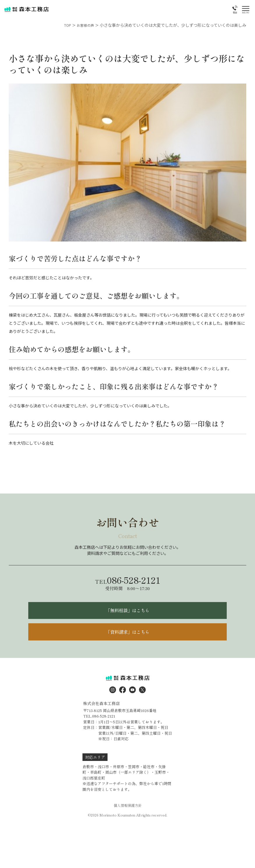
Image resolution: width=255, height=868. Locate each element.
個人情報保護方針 (128, 813)
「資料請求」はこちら (128, 637)
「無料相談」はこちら (128, 613)
